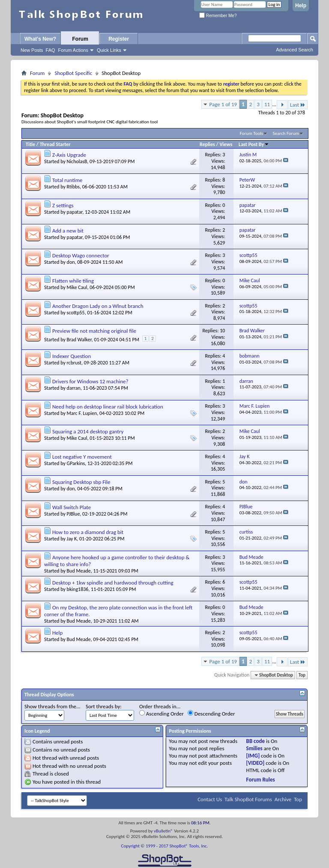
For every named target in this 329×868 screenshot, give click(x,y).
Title (30, 144)
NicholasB (77, 161)
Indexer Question (72, 356)
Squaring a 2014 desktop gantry (88, 431)
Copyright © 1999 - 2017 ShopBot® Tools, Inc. (165, 846)
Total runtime (67, 180)
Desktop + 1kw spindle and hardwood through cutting (113, 583)
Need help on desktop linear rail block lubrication (108, 407)
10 (222, 331)
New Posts (32, 50)
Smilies (254, 748)
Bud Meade (79, 571)
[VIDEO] (256, 763)
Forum (80, 39)
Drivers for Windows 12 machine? (90, 381)
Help (301, 6)
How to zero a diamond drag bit (88, 532)
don (71, 262)
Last (298, 105)
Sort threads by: (104, 706)
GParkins (76, 463)
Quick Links (109, 50)
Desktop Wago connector (81, 255)
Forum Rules (261, 780)
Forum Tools (251, 133)
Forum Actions (73, 50)
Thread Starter (55, 144)
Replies (207, 144)
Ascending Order (162, 713)
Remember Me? (218, 16)
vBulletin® (163, 831)
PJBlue (73, 514)
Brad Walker (79, 340)
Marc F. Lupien (82, 413)
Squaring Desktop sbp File (81, 482)
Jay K (72, 539)
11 (267, 104)
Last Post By (254, 144)
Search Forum (286, 133)
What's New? (40, 39)
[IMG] (253, 756)
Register (119, 39)
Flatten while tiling (73, 281)
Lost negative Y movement (82, 457)
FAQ (51, 50)
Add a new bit (68, 231)
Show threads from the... (52, 706)
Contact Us (210, 799)
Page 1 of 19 (223, 104)
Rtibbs (73, 187)
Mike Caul (77, 287)
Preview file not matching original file (94, 331)
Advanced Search (295, 50)
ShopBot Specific (73, 73)
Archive (283, 799)
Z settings (63, 205)
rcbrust (74, 363)
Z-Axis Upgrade (69, 155)
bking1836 (78, 589)
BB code (256, 741)
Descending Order (211, 713)
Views (226, 144)
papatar (75, 212)
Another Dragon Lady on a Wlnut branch (98, 306)
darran (74, 388)
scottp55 (76, 313)
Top (302, 675)
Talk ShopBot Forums (248, 799)
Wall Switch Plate (72, 507)
